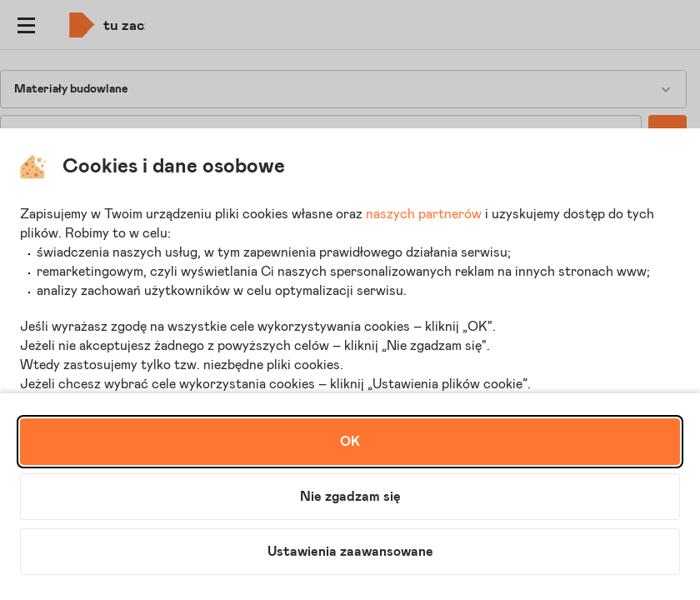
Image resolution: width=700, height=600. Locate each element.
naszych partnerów (424, 214)
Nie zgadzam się (350, 497)
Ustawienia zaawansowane (350, 552)
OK (350, 442)
